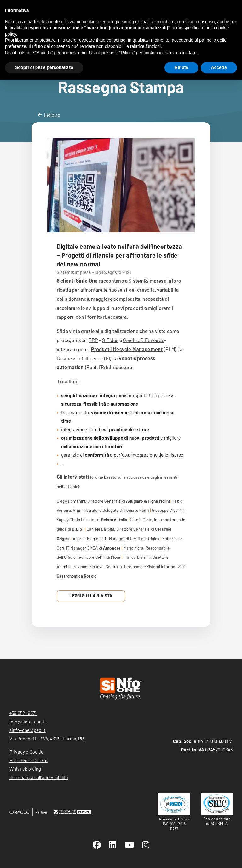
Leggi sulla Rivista (91, 595)
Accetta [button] (219, 67)
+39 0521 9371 (23, 713)
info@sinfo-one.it (28, 722)
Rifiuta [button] (181, 67)
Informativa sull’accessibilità (39, 777)
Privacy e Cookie (27, 752)
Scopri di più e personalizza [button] (44, 67)
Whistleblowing (25, 769)
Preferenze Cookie (29, 760)
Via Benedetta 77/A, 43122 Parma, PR (47, 739)
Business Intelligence (80, 358)
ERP (93, 340)
